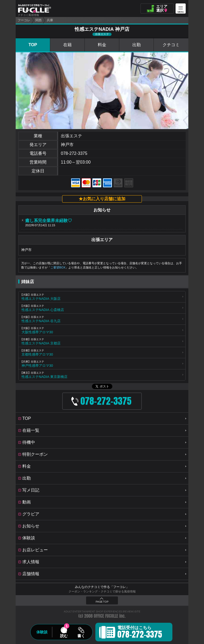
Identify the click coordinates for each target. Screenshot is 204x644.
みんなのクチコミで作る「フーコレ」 (102, 587)
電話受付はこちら (140, 633)
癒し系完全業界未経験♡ (49, 221)
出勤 (137, 45)
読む (64, 636)
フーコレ (24, 20)
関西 (39, 20)
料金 (102, 45)
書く (81, 636)
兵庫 (50, 20)
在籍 (67, 45)
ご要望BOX (58, 267)
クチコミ (171, 45)
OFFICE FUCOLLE (106, 616)
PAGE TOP (102, 602)
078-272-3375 (74, 153)
